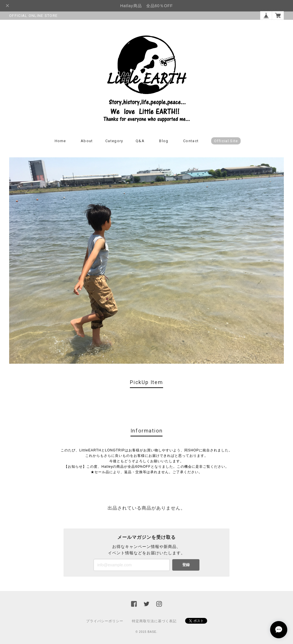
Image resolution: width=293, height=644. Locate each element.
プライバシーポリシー (105, 621)
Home (60, 141)
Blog (164, 141)
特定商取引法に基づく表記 (154, 621)
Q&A (140, 141)
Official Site (226, 141)
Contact (191, 141)
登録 (186, 565)
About (87, 141)
